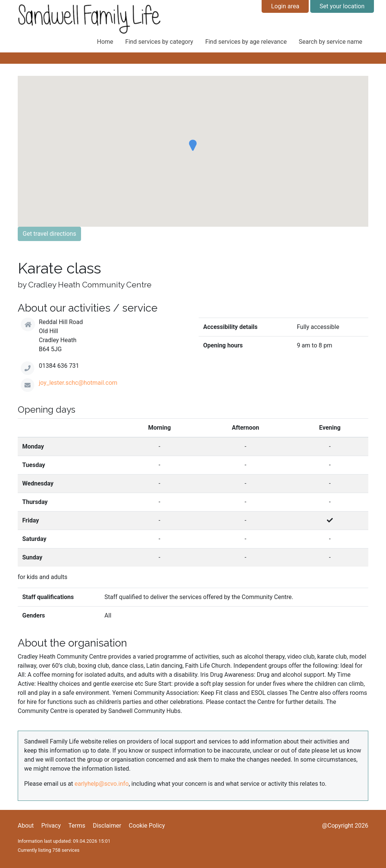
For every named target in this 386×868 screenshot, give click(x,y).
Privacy (51, 826)
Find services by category (159, 42)
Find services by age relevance (246, 42)
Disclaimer (107, 826)
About (26, 826)
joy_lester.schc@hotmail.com (78, 383)
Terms (77, 826)
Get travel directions (49, 234)
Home (105, 42)
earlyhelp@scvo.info (102, 784)
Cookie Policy (147, 826)
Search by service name (331, 42)
